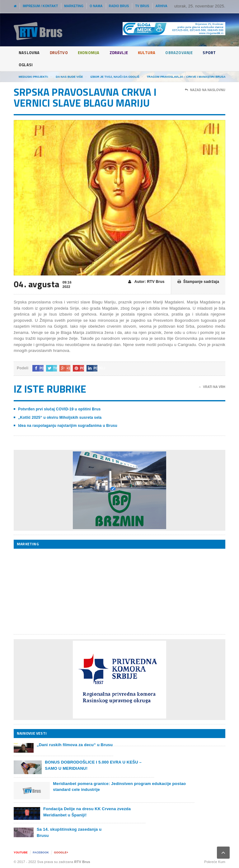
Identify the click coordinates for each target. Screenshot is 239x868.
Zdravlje (124, 53)
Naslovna (30, 53)
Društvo (61, 53)
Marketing (74, 6)
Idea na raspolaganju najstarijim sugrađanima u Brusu (68, 426)
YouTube (21, 852)
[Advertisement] (60, 591)
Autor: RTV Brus (146, 282)
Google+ (61, 852)
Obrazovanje (187, 53)
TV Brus (142, 6)
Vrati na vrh (212, 387)
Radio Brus (119, 6)
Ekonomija (92, 53)
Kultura (153, 53)
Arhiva (161, 6)
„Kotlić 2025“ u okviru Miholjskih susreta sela (60, 418)
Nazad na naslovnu (205, 90)
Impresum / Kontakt (40, 6)
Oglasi (50, 65)
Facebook (41, 852)
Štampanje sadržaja (198, 282)
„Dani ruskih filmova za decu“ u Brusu (75, 745)
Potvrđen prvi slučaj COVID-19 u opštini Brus (59, 409)
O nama (96, 6)
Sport (26, 65)
